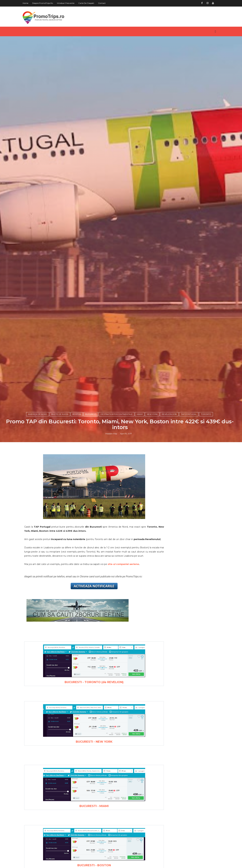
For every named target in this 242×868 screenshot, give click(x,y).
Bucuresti (92, 527)
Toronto (207, 527)
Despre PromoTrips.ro (48, 3)
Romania (173, 799)
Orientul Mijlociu (178, 794)
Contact (107, 3)
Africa (171, 756)
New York (153, 527)
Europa (171, 789)
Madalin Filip (112, 547)
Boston (78, 527)
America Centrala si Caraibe (185, 762)
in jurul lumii (176, 805)
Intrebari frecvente (71, 3)
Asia (169, 778)
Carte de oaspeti (91, 3)
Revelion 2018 (170, 527)
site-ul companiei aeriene (128, 687)
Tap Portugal (190, 527)
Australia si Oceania (180, 783)
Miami (141, 527)
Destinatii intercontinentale (118, 527)
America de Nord (39, 527)
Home (31, 3)
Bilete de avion (61, 527)
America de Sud (177, 773)
